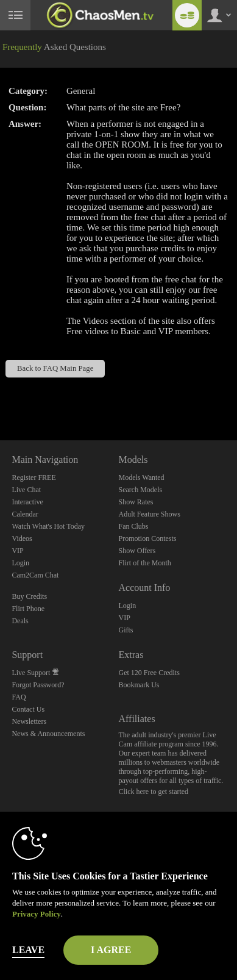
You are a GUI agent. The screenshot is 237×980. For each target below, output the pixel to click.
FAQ (19, 697)
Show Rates (136, 502)
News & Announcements (48, 734)
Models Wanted (141, 477)
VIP (17, 551)
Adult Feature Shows (149, 514)
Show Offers (137, 551)
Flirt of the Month (144, 563)
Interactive (27, 502)
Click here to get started (153, 792)
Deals (20, 621)
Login (20, 563)
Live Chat (26, 490)
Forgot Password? (38, 685)
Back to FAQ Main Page (55, 368)
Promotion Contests (147, 538)
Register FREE (34, 477)
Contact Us (28, 709)
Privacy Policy (37, 914)
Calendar (25, 514)
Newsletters (29, 721)
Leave (28, 950)
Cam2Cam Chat (35, 575)
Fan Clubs (133, 526)
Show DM (0, 395)
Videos (22, 538)
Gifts (126, 630)
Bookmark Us (139, 685)
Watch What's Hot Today (48, 526)
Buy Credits (29, 596)
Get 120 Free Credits (149, 673)
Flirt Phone (28, 609)
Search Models (140, 490)
